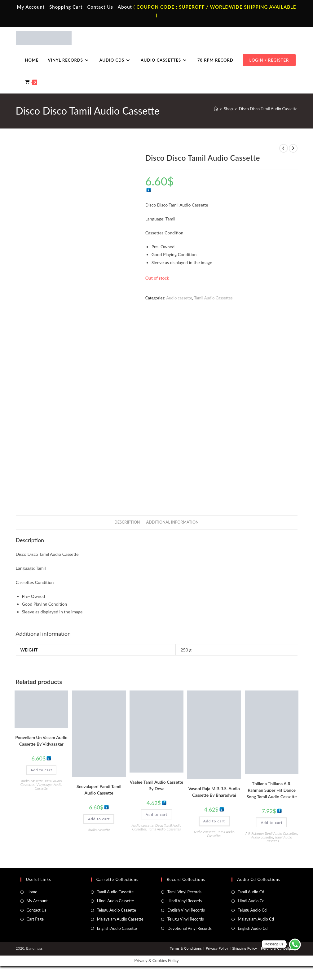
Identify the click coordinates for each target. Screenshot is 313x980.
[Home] (216, 109)
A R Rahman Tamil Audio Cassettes (271, 833)
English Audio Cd (253, 928)
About (125, 7)
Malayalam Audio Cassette (120, 919)
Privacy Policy (217, 948)
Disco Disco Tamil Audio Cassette (268, 109)
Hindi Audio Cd (251, 901)
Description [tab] (127, 522)
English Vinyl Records (186, 910)
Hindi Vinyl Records (185, 901)
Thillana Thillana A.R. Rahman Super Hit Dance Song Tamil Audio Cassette (271, 790)
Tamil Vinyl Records (184, 892)
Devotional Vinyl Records (190, 928)
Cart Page (35, 919)
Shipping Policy (245, 948)
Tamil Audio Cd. (251, 892)
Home (32, 892)
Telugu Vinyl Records (186, 919)
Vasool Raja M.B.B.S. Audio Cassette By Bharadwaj (214, 792)
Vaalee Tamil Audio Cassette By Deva (156, 785)
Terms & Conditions (186, 948)
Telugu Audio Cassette (117, 910)
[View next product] (293, 148)
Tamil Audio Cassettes (213, 298)
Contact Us (100, 7)
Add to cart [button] (41, 770)
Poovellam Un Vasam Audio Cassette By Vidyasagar (41, 741)
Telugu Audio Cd (252, 910)
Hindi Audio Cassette (115, 901)
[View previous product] (284, 148)
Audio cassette (179, 298)
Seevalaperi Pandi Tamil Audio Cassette (99, 790)
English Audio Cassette (117, 928)
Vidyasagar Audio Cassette (49, 786)
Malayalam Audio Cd (256, 919)
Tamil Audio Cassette (115, 892)
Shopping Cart (66, 7)
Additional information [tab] (172, 522)
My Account (31, 7)
